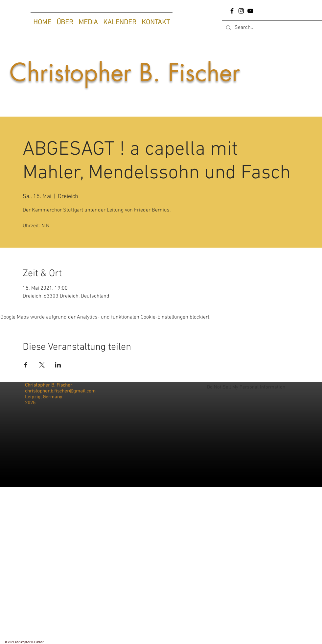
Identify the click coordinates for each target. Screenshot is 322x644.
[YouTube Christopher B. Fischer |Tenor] (250, 11)
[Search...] (271, 28)
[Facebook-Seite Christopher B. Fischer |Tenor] (232, 11)
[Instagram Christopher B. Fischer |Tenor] (241, 11)
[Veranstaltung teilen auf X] (42, 365)
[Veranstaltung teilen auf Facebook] (26, 365)
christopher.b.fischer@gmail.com (60, 391)
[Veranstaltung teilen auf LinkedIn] (58, 365)
